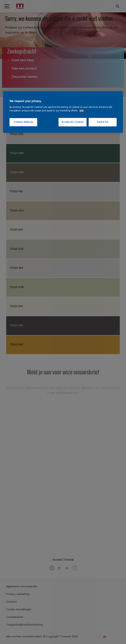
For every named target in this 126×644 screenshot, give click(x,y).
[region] (63, 112)
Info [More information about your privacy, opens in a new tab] (81, 111)
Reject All (103, 122)
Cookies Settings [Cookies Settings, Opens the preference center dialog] (23, 122)
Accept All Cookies (73, 122)
